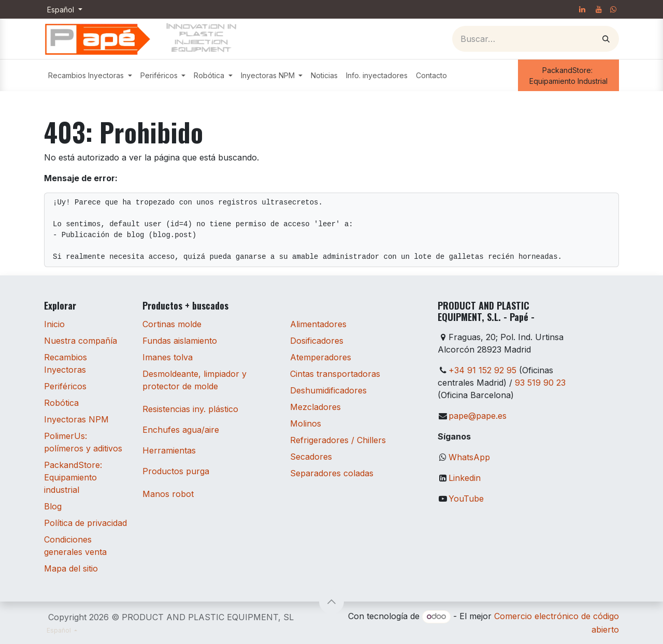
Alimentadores (318, 324)
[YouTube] (599, 9)
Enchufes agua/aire (181, 430)
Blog (53, 506)
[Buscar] (606, 39)
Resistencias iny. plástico (190, 409)
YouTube (466, 499)
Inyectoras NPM (76, 419)
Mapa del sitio (71, 568)
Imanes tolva (168, 357)
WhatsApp (469, 457)
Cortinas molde (172, 324)
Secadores (311, 457)
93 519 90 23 (540, 383)
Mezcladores (315, 407)
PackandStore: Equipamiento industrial (73, 477)
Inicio (54, 324)
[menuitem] (90, 75)
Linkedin (465, 478)
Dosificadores (317, 341)
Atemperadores (321, 357)
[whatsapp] (613, 9)
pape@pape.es (478, 416)
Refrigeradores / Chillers (338, 440)
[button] (331, 602)
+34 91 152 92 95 (482, 370)
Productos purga (176, 471)
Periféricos (65, 386)
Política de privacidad (85, 523)
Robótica (61, 403)
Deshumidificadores (328, 390)
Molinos (306, 423)
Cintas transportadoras (335, 374)
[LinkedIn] (582, 9)
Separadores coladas (332, 473)
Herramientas (169, 450)
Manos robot (168, 494)
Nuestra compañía (81, 341)
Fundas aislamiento (180, 341)
